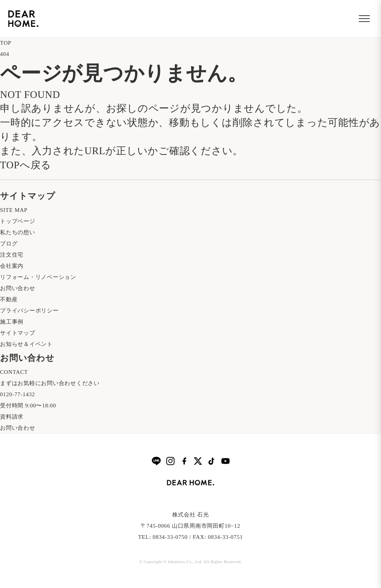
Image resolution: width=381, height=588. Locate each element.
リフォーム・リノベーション (38, 277)
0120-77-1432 (17, 394)
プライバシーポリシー (29, 311)
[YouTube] (225, 461)
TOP (6, 43)
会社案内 (12, 266)
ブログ (9, 244)
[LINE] (156, 461)
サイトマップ (18, 333)
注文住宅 (12, 255)
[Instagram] (170, 461)
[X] (198, 461)
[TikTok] (212, 461)
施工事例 (12, 322)
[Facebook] (184, 461)
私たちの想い (18, 232)
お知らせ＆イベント (26, 344)
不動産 (9, 299)
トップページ (18, 221)
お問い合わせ (18, 288)
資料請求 (12, 417)
